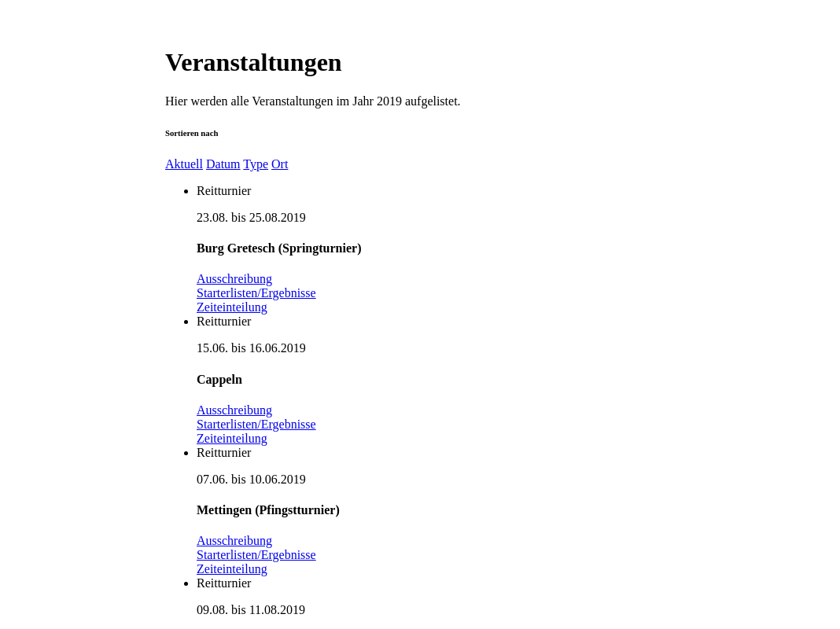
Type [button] (256, 164)
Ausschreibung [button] (234, 279)
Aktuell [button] (184, 164)
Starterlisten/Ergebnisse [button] (256, 293)
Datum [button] (223, 164)
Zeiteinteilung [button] (232, 307)
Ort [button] (280, 164)
